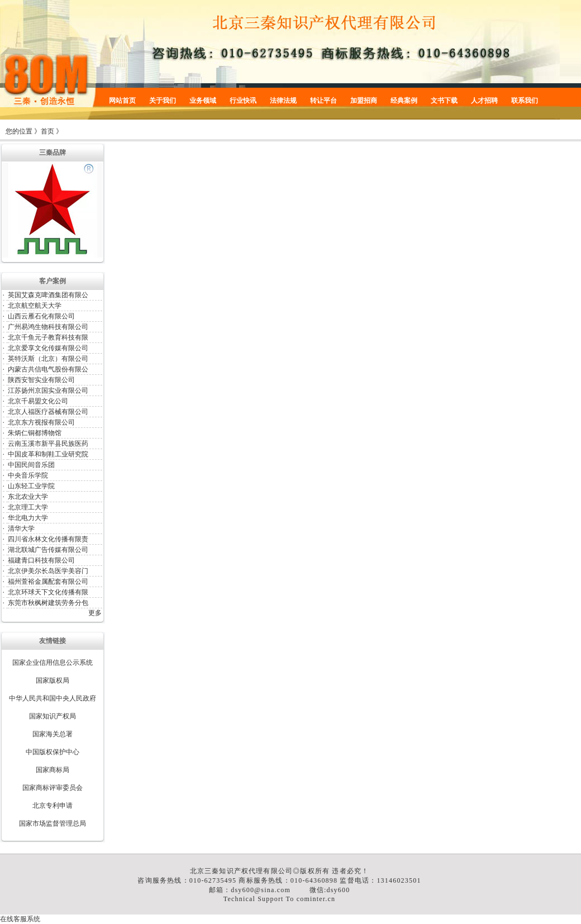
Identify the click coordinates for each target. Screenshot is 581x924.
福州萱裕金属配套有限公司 (48, 582)
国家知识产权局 (53, 716)
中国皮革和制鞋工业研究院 (48, 454)
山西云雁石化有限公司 (41, 316)
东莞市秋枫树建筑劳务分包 (48, 603)
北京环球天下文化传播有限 (48, 592)
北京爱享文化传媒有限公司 (48, 348)
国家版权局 (53, 680)
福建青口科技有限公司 (41, 560)
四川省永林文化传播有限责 (48, 539)
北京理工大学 (28, 507)
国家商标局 (53, 770)
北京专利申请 (53, 806)
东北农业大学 (28, 497)
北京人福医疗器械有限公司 (48, 412)
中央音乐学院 (28, 475)
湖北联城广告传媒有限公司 (48, 550)
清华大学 (21, 528)
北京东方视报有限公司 (41, 422)
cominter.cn (316, 899)
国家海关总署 (53, 734)
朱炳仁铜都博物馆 (35, 433)
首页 (47, 131)
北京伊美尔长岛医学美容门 (48, 571)
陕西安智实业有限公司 (41, 380)
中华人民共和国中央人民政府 (53, 698)
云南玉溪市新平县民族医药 (48, 444)
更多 (95, 613)
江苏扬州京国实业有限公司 (48, 390)
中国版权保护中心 (53, 752)
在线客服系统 (20, 919)
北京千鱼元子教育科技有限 (48, 337)
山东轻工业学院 (31, 486)
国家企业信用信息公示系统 (53, 663)
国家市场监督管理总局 (53, 823)
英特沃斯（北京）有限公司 (48, 359)
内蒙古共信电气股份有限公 (48, 369)
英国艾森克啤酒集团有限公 (48, 295)
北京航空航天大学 (35, 306)
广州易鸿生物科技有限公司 (48, 327)
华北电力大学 (28, 518)
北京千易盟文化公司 (38, 401)
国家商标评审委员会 (53, 788)
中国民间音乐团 (31, 465)
